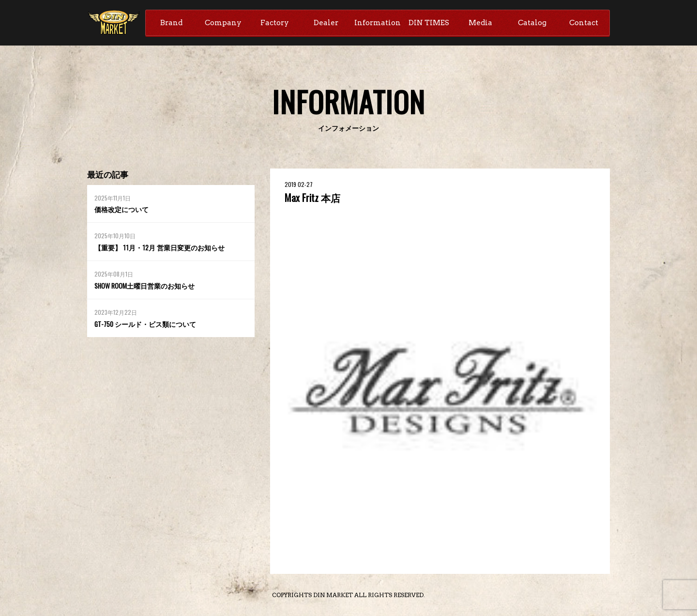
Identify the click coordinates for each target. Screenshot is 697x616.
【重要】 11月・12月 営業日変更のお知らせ (159, 248)
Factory (275, 23)
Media (480, 23)
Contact (584, 23)
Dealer (326, 23)
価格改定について (121, 210)
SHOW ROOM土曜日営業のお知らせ (145, 286)
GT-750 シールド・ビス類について (146, 324)
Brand (171, 23)
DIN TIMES (429, 23)
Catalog (532, 23)
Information (378, 23)
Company (223, 23)
